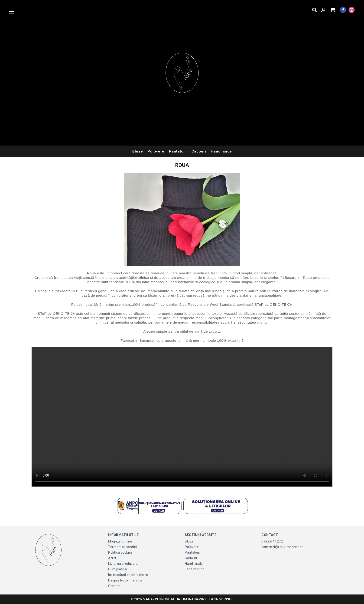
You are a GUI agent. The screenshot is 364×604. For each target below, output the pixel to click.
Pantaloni (178, 151)
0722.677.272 (272, 541)
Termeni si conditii (123, 547)
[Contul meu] (323, 10)
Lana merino (195, 569)
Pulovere (156, 151)
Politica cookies (120, 552)
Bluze (138, 151)
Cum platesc (118, 569)
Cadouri (199, 151)
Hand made (221, 151)
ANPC (113, 558)
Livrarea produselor (123, 564)
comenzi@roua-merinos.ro (283, 547)
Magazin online (120, 541)
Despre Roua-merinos (125, 580)
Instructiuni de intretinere (128, 575)
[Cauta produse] (314, 10)
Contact (114, 586)
